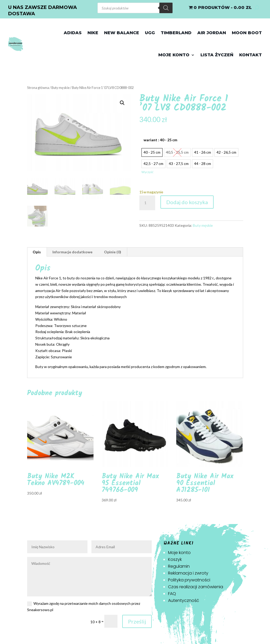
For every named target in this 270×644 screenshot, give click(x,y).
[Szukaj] (166, 8)
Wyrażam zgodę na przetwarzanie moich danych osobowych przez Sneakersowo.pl (84, 607)
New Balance (122, 33)
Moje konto (174, 55)
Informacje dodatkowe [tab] (72, 252)
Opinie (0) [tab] (113, 252)
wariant (160, 140)
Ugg (150, 33)
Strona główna (38, 88)
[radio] (152, 152)
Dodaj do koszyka (187, 202)
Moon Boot (247, 33)
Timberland (176, 33)
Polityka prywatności (189, 580)
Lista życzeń (217, 55)
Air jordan (212, 33)
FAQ (172, 594)
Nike (93, 33)
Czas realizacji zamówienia (196, 587)
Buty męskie (60, 88)
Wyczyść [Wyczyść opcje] (147, 172)
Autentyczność (184, 600)
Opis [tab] (37, 252)
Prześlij (137, 621)
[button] (122, 103)
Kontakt (251, 55)
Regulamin (179, 566)
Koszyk (175, 559)
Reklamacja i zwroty (188, 573)
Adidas (73, 33)
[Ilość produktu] (147, 203)
